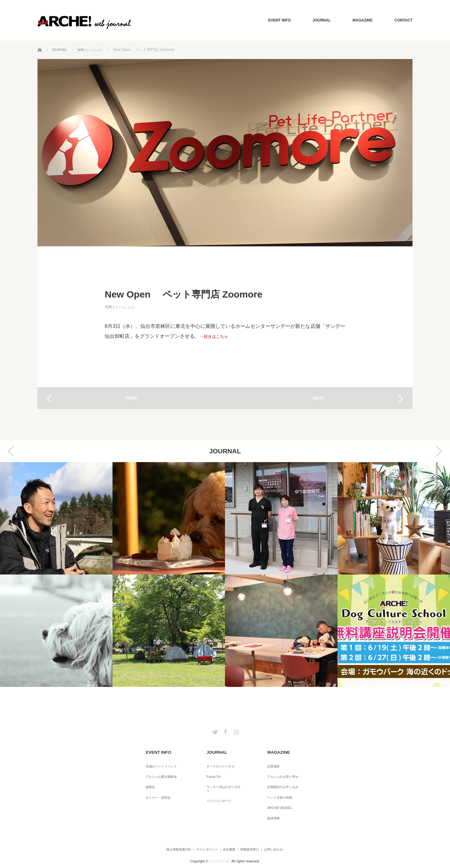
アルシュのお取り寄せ (281, 771)
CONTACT (403, 20)
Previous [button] (11, 451)
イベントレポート (217, 788)
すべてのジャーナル (218, 762)
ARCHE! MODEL (276, 796)
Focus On (210, 771)
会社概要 (228, 835)
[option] (56, 575)
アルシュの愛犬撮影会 (160, 771)
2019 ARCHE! (220, 844)
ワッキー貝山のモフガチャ (224, 779)
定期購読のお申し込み (281, 779)
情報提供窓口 (256, 835)
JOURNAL (322, 20)
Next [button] (439, 451)
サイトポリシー (198, 835)
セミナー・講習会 (156, 788)
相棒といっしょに (120, 307)
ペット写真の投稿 (277, 788)
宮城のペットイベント (160, 762)
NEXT (319, 398)
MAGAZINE (362, 20)
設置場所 (270, 762)
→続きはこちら (217, 336)
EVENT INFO (279, 20)
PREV (131, 398)
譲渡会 (147, 779)
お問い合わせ (288, 835)
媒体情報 (270, 805)
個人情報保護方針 (161, 835)
